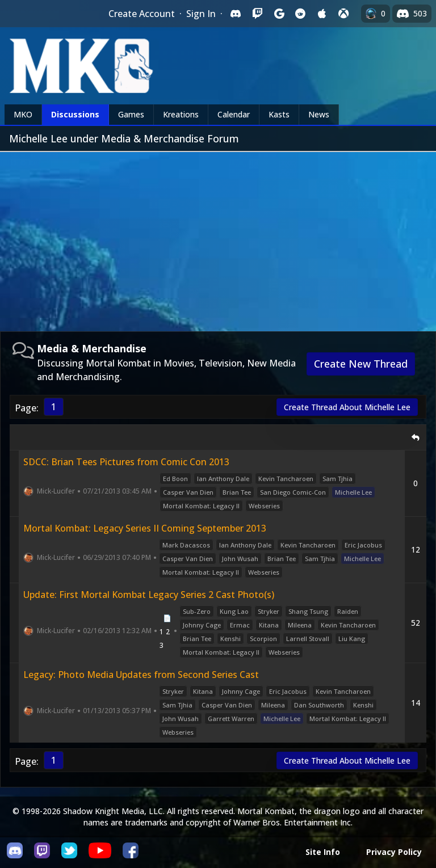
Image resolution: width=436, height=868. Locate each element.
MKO (23, 114)
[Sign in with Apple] (322, 14)
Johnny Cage (202, 625)
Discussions (75, 114)
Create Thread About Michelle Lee (347, 407)
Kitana (269, 625)
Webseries (264, 506)
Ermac (240, 625)
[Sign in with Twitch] (257, 14)
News (319, 114)
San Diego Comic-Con (293, 492)
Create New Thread (361, 364)
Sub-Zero (197, 611)
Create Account (142, 14)
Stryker (269, 611)
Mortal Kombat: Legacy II (201, 506)
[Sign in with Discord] (236, 14)
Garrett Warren (231, 719)
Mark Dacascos (186, 545)
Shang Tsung (308, 611)
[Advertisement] (218, 237)
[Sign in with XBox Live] (343, 14)
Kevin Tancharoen (286, 479)
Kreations (181, 114)
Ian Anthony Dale (223, 479)
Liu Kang (352, 639)
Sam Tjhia (338, 479)
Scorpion (263, 639)
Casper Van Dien (188, 492)
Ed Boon (175, 479)
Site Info (323, 852)
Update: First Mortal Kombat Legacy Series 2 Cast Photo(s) (149, 595)
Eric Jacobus (363, 545)
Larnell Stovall (308, 639)
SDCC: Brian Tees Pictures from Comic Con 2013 (126, 462)
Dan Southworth (319, 705)
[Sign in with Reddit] (300, 14)
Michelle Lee (353, 492)
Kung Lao (234, 611)
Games (131, 114)
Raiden (348, 611)
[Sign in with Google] (279, 14)
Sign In (201, 14)
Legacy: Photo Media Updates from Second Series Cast (141, 675)
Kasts (279, 114)
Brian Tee (237, 492)
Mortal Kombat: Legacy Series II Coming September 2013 (145, 528)
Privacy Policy (394, 852)
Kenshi (230, 639)
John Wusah (240, 559)
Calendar (234, 114)
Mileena (300, 625)
